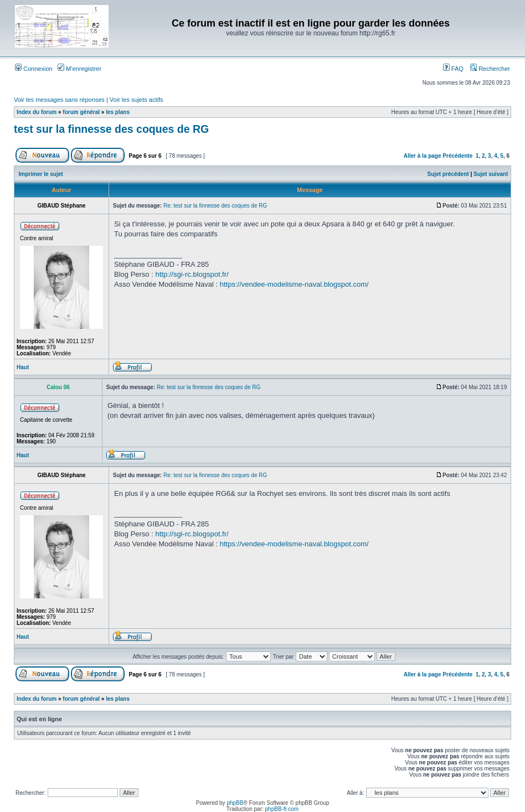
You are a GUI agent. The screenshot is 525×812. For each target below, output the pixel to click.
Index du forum (37, 112)
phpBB (235, 803)
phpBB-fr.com (282, 809)
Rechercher (490, 69)
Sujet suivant (491, 174)
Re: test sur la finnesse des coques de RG (215, 206)
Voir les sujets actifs (137, 100)
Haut (23, 367)
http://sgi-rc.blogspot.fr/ (192, 274)
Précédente (457, 156)
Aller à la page (423, 156)
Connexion (34, 69)
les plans (118, 112)
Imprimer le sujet (41, 174)
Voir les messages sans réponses (59, 100)
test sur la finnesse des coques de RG (111, 129)
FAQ (453, 69)
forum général (81, 112)
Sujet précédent (448, 174)
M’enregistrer (79, 69)
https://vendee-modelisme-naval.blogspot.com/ (294, 284)
